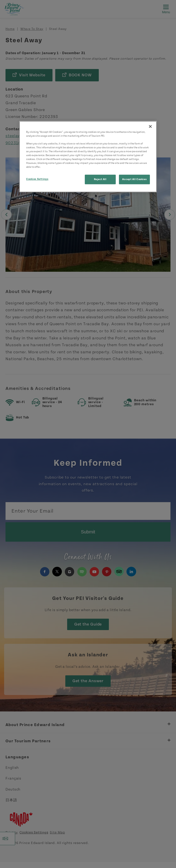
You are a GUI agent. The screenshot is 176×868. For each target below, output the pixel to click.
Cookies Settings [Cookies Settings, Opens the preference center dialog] (37, 179)
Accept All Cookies (134, 180)
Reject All (100, 180)
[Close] (150, 126)
